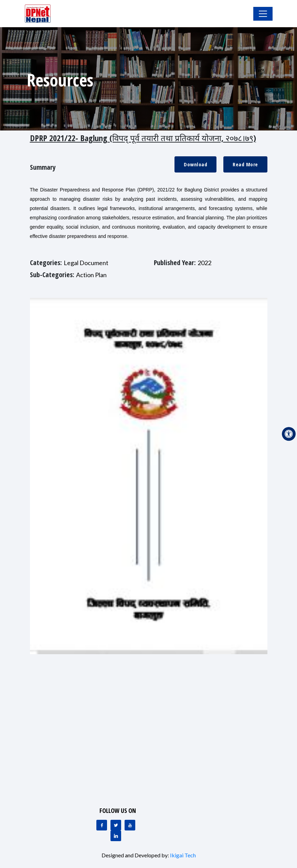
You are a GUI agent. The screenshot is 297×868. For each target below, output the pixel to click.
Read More (245, 164)
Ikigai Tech (183, 855)
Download (195, 164)
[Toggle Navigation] (263, 14)
